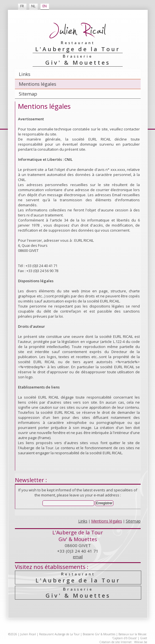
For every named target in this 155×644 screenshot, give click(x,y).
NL (33, 6)
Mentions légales (38, 84)
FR (22, 6)
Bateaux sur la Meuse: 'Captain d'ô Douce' (130, 636)
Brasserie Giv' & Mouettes (99, 634)
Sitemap (28, 94)
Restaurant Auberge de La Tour (59, 634)
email (78, 557)
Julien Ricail (28, 634)
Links (25, 74)
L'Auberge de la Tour (78, 578)
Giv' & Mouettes (78, 593)
